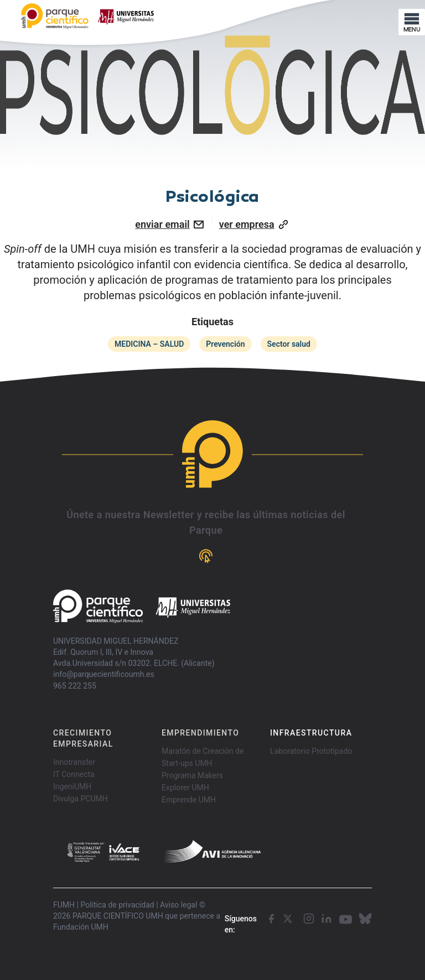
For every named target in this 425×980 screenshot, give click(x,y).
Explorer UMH (185, 788)
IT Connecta (74, 774)
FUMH (64, 905)
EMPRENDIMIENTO (200, 733)
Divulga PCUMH (81, 799)
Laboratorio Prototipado (311, 751)
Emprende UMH (189, 800)
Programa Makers (192, 775)
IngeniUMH (72, 786)
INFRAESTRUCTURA (311, 733)
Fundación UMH (81, 927)
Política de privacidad (117, 905)
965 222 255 (75, 686)
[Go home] (142, 606)
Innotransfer (74, 762)
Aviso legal (178, 905)
